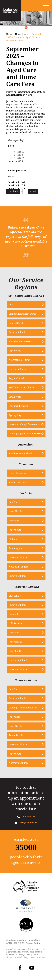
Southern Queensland (20, 453)
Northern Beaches (18, 369)
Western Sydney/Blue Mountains (26, 424)
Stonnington (15, 548)
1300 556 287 (28, 816)
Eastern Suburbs (18, 332)
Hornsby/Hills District (20, 342)
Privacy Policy (33, 943)
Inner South (15, 530)
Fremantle (14, 614)
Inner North (15, 511)
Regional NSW (16, 378)
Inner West (15, 351)
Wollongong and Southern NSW (26, 434)
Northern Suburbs (19, 567)
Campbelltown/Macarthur (23, 314)
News (18, 34)
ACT (11, 305)
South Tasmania (17, 482)
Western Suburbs (18, 557)
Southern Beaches (18, 406)
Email (33, 191)
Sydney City (15, 415)
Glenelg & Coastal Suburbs (23, 708)
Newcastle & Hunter (20, 360)
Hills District (15, 623)
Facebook (13, 191)
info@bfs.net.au (28, 822)
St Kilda (13, 539)
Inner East (14, 521)
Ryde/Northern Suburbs (21, 387)
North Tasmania (17, 473)
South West (15, 397)
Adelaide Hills (16, 735)
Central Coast (16, 323)
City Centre (15, 502)
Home (9, 34)
